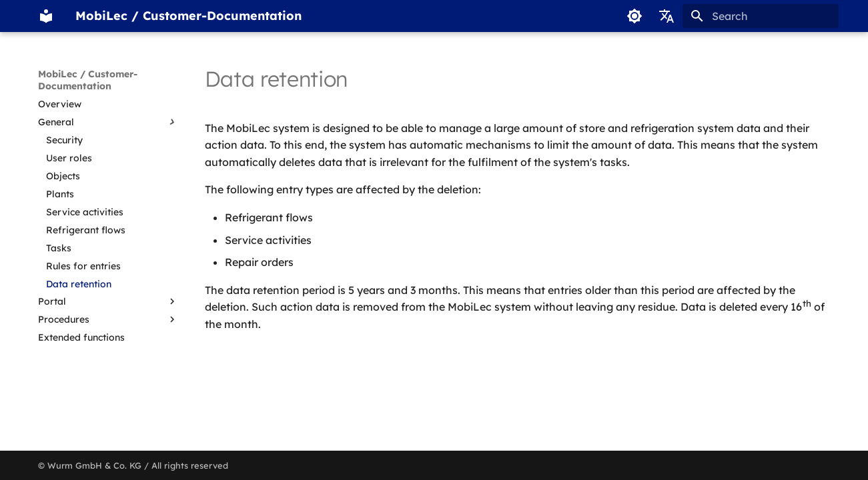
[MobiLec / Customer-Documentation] (46, 16)
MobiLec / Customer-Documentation (88, 80)
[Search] (761, 16)
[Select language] (667, 16)
